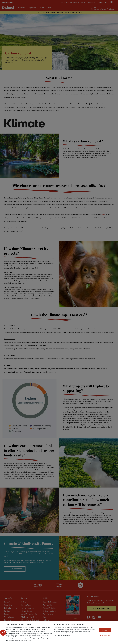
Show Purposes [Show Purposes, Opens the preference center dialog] (105, 635)
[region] (59, 633)
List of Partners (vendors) (62, 635)
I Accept (105, 630)
